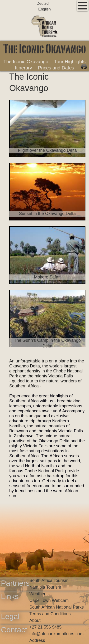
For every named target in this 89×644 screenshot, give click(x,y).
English (44, 9)
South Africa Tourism (49, 581)
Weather (37, 594)
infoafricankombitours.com (56, 634)
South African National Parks (57, 607)
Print (84, 66)
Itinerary (23, 68)
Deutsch (44, 3)
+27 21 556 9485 (46, 627)
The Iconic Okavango (26, 62)
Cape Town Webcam (49, 600)
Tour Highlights (70, 62)
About (35, 620)
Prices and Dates (56, 68)
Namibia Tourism (45, 587)
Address (37, 640)
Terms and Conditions (50, 614)
